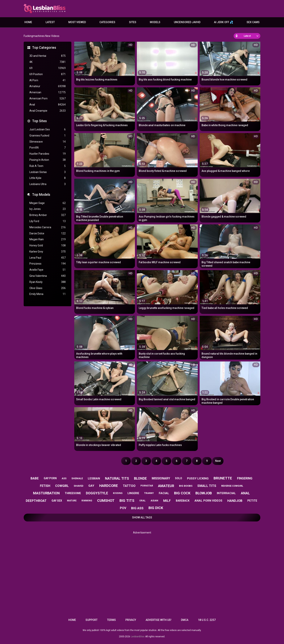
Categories (107, 22)
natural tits (117, 478)
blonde (140, 478)
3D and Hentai (48, 56)
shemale (77, 478)
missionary (161, 478)
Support (92, 620)
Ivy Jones (48, 209)
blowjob (204, 493)
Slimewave (48, 142)
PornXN (48, 148)
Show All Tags (142, 517)
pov (123, 508)
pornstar (147, 486)
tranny (149, 493)
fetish (45, 486)
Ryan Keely (48, 282)
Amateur (48, 86)
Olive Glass (48, 288)
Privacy (131, 620)
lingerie (133, 493)
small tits (207, 486)
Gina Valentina (48, 276)
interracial (226, 493)
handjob (235, 501)
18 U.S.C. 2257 (207, 620)
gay (91, 486)
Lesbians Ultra (48, 184)
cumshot (106, 501)
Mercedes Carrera (48, 227)
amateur (166, 486)
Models (155, 22)
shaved (79, 486)
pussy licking (198, 478)
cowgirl (62, 486)
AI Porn (48, 80)
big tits (127, 501)
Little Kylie (48, 178)
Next (218, 461)
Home (28, 22)
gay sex (57, 501)
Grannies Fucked (48, 136)
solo (179, 478)
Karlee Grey (48, 252)
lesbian (94, 478)
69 (48, 68)
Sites (133, 22)
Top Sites (39, 121)
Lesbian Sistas (48, 172)
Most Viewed (77, 22)
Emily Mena (48, 294)
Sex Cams (253, 22)
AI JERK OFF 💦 (223, 22)
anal (245, 493)
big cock (182, 493)
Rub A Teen (48, 166)
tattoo (129, 486)
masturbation (46, 493)
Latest (50, 22)
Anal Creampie (48, 111)
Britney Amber (48, 215)
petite (252, 501)
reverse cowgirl (232, 486)
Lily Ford (48, 221)
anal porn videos (208, 501)
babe (35, 478)
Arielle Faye (48, 270)
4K (48, 62)
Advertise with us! (159, 620)
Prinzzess (48, 264)
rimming (87, 501)
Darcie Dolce (48, 233)
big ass (137, 508)
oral (142, 501)
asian (154, 501)
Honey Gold (48, 246)
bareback (183, 501)
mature (72, 501)
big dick (156, 508)
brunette (223, 478)
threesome (73, 493)
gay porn (50, 478)
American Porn (48, 99)
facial (164, 493)
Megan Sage (48, 203)
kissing (118, 493)
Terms (111, 620)
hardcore (109, 486)
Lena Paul (48, 258)
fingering (245, 478)
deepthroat (36, 501)
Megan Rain (48, 239)
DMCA (185, 620)
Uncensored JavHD (187, 22)
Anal (48, 105)
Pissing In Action (48, 160)
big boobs (186, 486)
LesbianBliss (138, 637)
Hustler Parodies (48, 154)
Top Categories (44, 48)
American (48, 92)
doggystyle (97, 493)
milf (167, 501)
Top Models (41, 194)
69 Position (48, 74)
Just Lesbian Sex (48, 130)
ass (64, 478)
